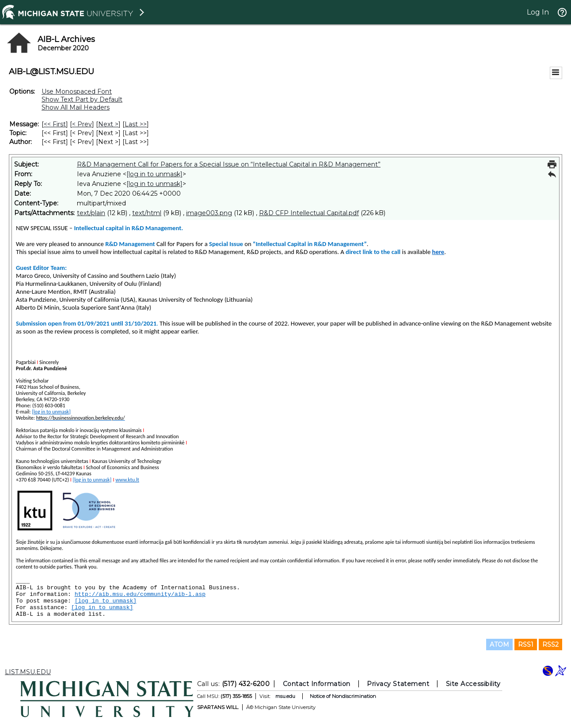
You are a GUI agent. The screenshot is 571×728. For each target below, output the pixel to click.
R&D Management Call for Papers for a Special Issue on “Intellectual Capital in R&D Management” (229, 164)
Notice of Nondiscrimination (343, 696)
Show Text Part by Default (82, 99)
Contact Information (317, 684)
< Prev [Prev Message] (82, 124)
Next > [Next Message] (108, 124)
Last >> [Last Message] (136, 124)
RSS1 (526, 645)
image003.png (209, 213)
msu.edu (285, 696)
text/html (147, 213)
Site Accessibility (473, 684)
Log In (538, 12)
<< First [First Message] (55, 124)
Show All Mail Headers (76, 107)
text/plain (91, 213)
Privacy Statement (398, 684)
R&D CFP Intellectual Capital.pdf (309, 213)
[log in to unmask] (154, 174)
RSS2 (550, 645)
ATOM (499, 645)
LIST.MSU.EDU (28, 672)
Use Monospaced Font (77, 91)
